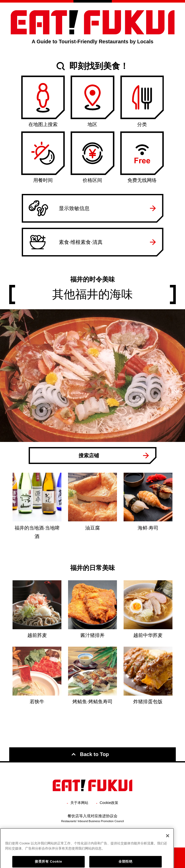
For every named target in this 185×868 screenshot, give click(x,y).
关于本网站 (79, 803)
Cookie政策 (109, 803)
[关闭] (168, 853)
